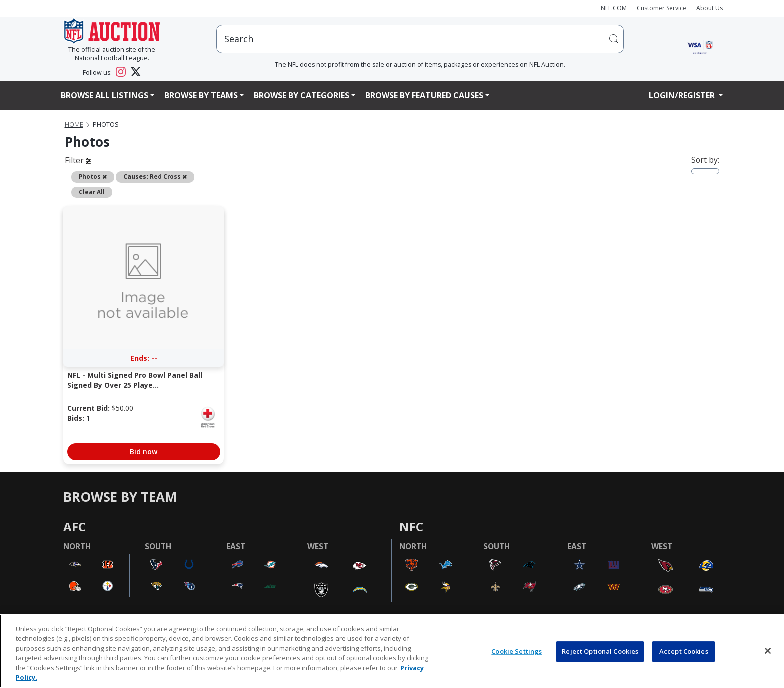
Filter (78, 160)
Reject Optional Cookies (600, 651)
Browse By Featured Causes (424, 95)
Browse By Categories (302, 95)
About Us (710, 8)
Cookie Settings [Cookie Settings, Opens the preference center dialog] (517, 651)
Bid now (144, 452)
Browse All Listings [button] (105, 95)
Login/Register (683, 95)
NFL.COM (614, 8)
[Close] (768, 651)
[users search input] (420, 39)
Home (74, 125)
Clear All (92, 192)
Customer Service (662, 8)
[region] (392, 651)
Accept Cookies (684, 651)
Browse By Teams (201, 95)
